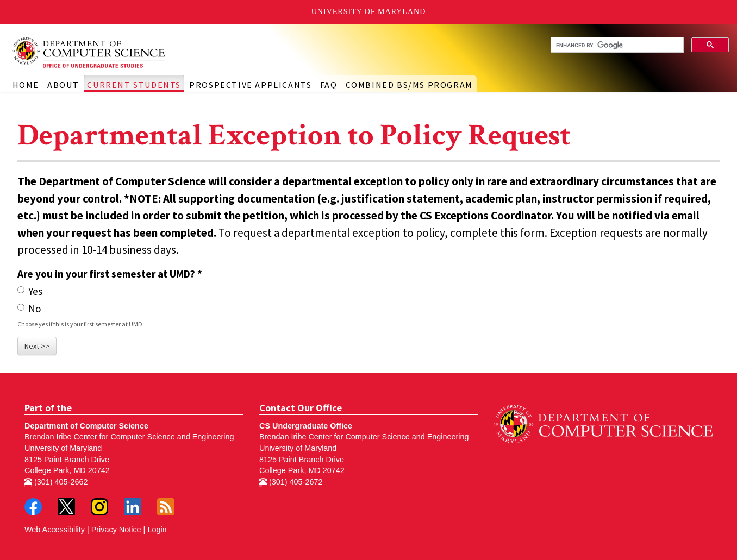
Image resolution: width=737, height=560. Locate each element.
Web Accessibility (55, 530)
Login (157, 530)
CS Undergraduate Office (306, 426)
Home (26, 85)
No (29, 309)
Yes (30, 291)
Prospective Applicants (250, 85)
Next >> (37, 346)
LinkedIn (133, 507)
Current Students (134, 85)
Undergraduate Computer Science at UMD (109, 53)
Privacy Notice (116, 530)
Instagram (99, 507)
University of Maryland (369, 12)
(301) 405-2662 (56, 482)
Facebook (33, 507)
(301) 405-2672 (291, 482)
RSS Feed (166, 507)
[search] (616, 45)
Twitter (66, 507)
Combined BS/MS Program (409, 85)
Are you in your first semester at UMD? (110, 274)
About (63, 85)
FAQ (329, 85)
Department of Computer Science (86, 426)
